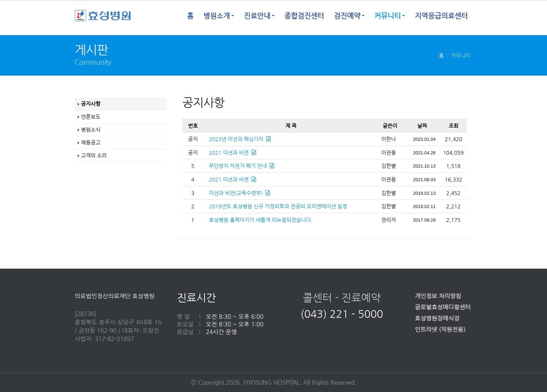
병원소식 (91, 129)
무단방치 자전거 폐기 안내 (242, 166)
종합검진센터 (304, 16)
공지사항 (91, 104)
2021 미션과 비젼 (233, 152)
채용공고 (91, 142)
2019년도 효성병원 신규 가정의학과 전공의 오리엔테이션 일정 (278, 206)
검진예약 (347, 16)
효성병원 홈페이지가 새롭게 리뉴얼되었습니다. (261, 220)
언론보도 (91, 117)
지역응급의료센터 (441, 16)
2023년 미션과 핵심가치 (240, 139)
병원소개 (217, 16)
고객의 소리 (94, 155)
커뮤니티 (388, 16)
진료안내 (257, 16)
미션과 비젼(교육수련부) (239, 193)
